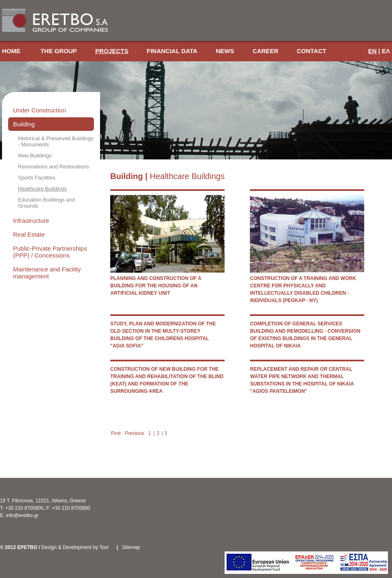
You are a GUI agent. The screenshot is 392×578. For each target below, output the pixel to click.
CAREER (265, 51)
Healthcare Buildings (42, 189)
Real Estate (29, 234)
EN (373, 51)
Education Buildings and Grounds (47, 203)
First (116, 433)
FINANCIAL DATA (172, 51)
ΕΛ (386, 51)
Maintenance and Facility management (47, 273)
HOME (12, 51)
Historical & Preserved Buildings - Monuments (56, 141)
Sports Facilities (37, 178)
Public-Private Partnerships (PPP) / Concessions (50, 252)
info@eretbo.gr (22, 515)
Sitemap (131, 547)
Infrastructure (31, 221)
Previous (135, 433)
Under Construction (39, 110)
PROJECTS (112, 51)
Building (24, 124)
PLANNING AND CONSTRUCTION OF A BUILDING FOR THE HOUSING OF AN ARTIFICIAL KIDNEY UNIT (156, 286)
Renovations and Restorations (53, 167)
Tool (104, 547)
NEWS (225, 51)
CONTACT (312, 51)
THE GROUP (59, 51)
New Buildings (35, 156)
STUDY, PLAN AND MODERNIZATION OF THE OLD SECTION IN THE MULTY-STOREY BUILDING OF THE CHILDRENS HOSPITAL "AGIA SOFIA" (163, 335)
